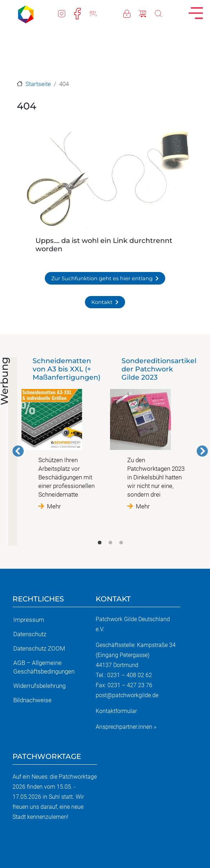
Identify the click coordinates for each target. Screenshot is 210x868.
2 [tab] (110, 543)
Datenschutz (30, 634)
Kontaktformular (116, 711)
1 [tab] (100, 543)
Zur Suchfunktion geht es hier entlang (102, 278)
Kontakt (102, 302)
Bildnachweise (32, 700)
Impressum (29, 620)
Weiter (202, 451)
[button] (105, 180)
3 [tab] (121, 543)
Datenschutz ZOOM (39, 648)
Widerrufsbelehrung (39, 686)
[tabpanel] (66, 434)
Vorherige (18, 451)
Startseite (38, 84)
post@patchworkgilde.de (127, 695)
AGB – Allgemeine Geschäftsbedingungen (44, 667)
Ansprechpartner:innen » (126, 727)
